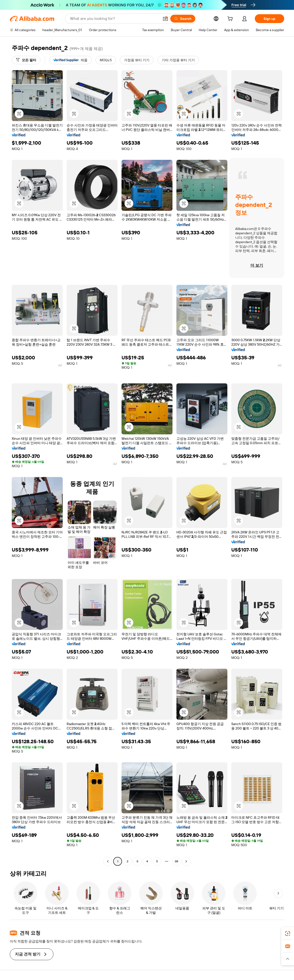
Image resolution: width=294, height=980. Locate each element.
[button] (165, 19)
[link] (288, 933)
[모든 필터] (26, 60)
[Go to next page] (186, 861)
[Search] (183, 19)
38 (176, 861)
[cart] (231, 19)
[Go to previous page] (108, 861)
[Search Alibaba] (114, 19)
